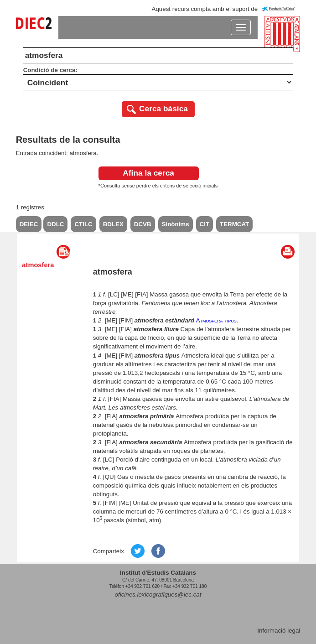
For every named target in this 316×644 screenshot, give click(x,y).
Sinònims (176, 224)
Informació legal (279, 631)
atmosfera (38, 265)
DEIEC (29, 224)
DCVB (143, 224)
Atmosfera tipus (216, 320)
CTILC (83, 224)
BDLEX (113, 224)
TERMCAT (234, 224)
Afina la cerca (148, 173)
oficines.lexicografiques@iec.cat (158, 595)
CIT (205, 224)
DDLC (55, 224)
